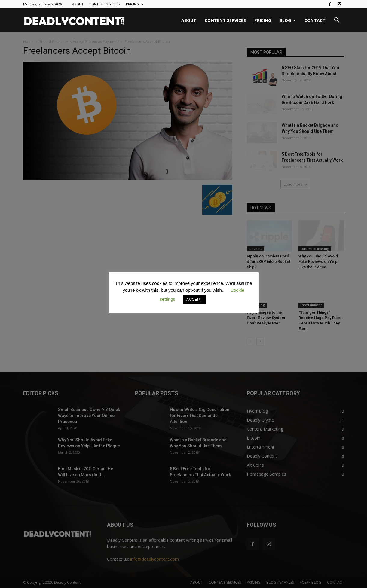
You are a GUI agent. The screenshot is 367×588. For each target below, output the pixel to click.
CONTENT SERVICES (105, 4)
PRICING (135, 4)
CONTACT (315, 20)
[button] (337, 21)
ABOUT (78, 4)
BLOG (288, 20)
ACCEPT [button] (194, 299)
